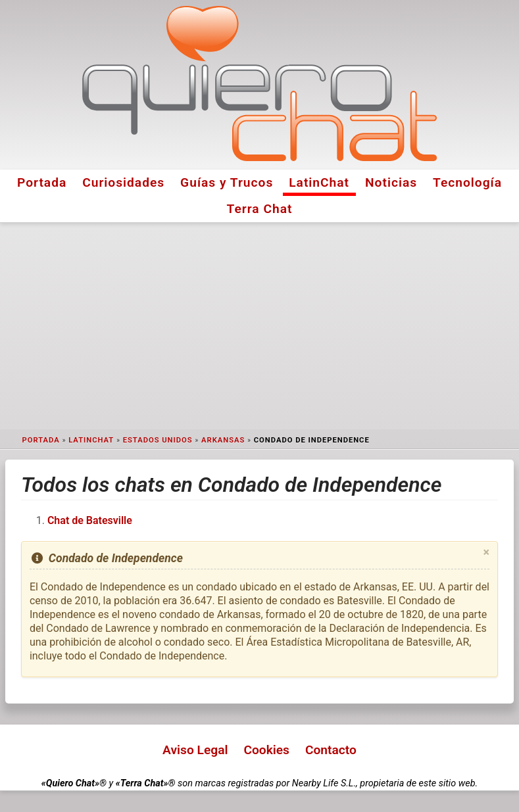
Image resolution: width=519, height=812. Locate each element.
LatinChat (319, 182)
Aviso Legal (195, 750)
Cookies (266, 750)
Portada (42, 182)
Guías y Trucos (227, 182)
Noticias (391, 182)
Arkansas (223, 440)
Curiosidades (123, 182)
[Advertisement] (259, 326)
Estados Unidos (158, 440)
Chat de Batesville (90, 520)
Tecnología (467, 182)
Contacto (331, 750)
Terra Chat (260, 209)
